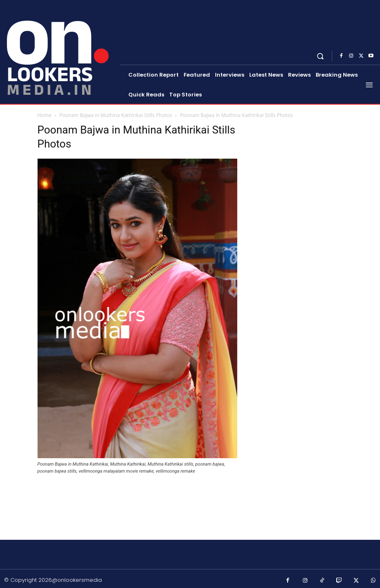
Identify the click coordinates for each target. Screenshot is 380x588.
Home (45, 115)
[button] (320, 56)
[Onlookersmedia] (61, 51)
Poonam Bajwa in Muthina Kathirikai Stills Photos (116, 115)
